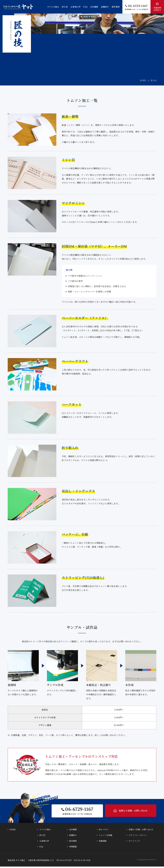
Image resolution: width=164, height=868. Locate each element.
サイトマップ (135, 842)
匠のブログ (104, 831)
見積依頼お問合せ (157, 9)
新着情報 (103, 842)
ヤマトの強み (53, 7)
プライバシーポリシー (139, 837)
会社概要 (94, 7)
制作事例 (116, 7)
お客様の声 (76, 7)
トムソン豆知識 (106, 837)
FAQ (85, 7)
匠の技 (65, 7)
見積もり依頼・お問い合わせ (133, 812)
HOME (143, 80)
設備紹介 (105, 7)
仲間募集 (73, 848)
